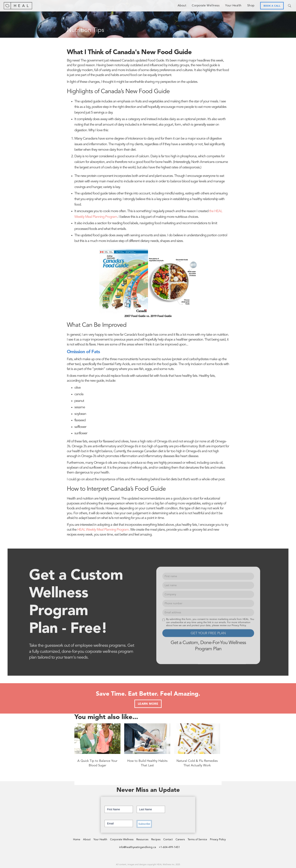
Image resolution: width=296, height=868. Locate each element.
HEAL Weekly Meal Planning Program (103, 530)
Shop (251, 6)
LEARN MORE (148, 704)
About (182, 6)
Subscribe (144, 824)
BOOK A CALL (272, 6)
